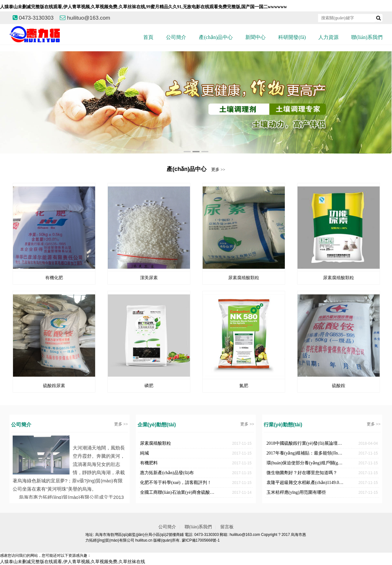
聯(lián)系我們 (367, 37)
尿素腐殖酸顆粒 (244, 278)
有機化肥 (54, 278)
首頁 (148, 37)
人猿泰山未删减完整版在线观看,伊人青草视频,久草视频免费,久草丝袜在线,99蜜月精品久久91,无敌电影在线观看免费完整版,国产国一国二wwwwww (144, 7)
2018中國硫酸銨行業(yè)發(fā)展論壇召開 (306, 443)
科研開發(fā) (292, 37)
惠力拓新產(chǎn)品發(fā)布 (167, 473)
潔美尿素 (149, 278)
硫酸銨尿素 (54, 386)
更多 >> (218, 169)
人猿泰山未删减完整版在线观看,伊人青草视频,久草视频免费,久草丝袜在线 (73, 562)
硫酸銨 (339, 386)
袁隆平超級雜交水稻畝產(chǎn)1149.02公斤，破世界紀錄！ (306, 483)
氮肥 (244, 386)
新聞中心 (255, 37)
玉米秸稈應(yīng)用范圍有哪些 (296, 492)
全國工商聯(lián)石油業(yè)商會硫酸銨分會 (179, 492)
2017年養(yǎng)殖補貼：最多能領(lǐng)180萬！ (306, 453)
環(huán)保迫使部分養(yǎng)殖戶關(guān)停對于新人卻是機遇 (306, 463)
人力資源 (328, 37)
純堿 (144, 453)
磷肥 (149, 386)
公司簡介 (176, 37)
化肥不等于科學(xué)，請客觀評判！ (176, 483)
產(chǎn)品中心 (216, 37)
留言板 (227, 527)
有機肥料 (149, 463)
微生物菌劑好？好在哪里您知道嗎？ (302, 473)
